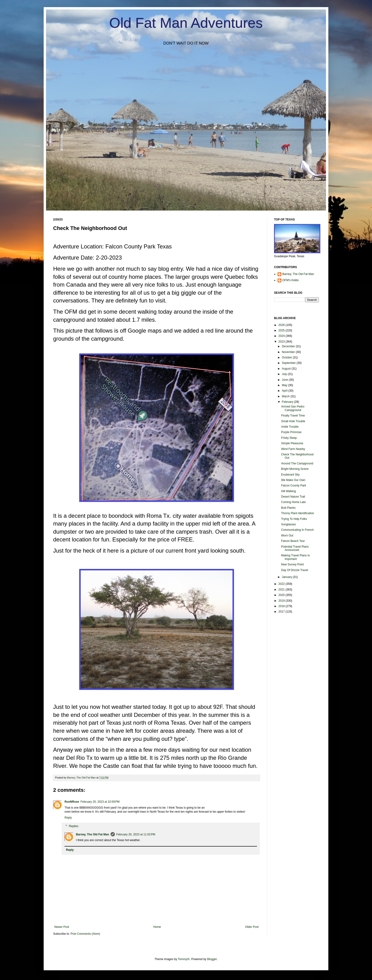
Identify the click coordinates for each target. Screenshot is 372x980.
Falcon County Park (294, 485)
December (289, 346)
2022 (282, 584)
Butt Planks (288, 508)
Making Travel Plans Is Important (295, 557)
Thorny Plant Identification (298, 513)
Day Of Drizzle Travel (295, 570)
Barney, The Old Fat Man (93, 834)
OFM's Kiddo (291, 280)
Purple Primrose (291, 432)
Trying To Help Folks (294, 519)
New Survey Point (292, 564)
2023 (282, 342)
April (285, 391)
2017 (282, 612)
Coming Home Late (293, 502)
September (289, 363)
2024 (282, 336)
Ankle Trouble (290, 427)
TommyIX (184, 959)
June (285, 380)
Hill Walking (288, 491)
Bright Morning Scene (295, 469)
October (287, 357)
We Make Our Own (293, 480)
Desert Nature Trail (293, 497)
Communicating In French (297, 530)
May (285, 385)
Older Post (252, 927)
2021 (282, 590)
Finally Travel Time (293, 416)
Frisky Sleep (289, 438)
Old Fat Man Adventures (186, 23)
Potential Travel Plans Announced (295, 548)
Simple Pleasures (292, 443)
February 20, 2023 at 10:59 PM (100, 802)
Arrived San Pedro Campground (293, 408)
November (289, 352)
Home (157, 927)
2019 (282, 601)
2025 (282, 330)
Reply (68, 818)
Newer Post (62, 927)
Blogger (212, 959)
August (287, 369)
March (286, 396)
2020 (282, 595)
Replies (74, 826)
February (288, 402)
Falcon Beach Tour (293, 541)
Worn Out (287, 536)
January (287, 577)
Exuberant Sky (290, 475)
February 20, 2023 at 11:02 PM (136, 834)
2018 (282, 606)
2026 (282, 325)
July (285, 374)
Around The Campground (297, 463)
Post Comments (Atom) (85, 934)
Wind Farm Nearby (293, 449)
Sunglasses (288, 524)
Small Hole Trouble (293, 421)
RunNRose (72, 802)
